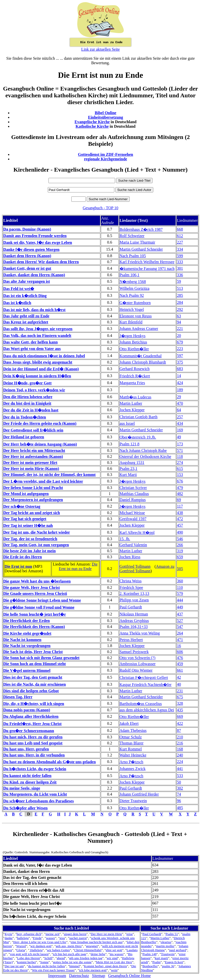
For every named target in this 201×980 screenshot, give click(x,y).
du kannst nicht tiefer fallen (47, 966)
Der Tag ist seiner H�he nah (28, 526)
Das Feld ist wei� (19, 289)
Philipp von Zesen (134, 600)
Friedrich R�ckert (135, 376)
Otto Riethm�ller (134, 349)
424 (180, 383)
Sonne (44, 962)
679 (180, 342)
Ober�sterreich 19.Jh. (138, 437)
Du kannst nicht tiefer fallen (27, 776)
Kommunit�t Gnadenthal (141, 356)
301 (180, 268)
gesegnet (92, 946)
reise (130, 934)
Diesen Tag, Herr (18, 697)
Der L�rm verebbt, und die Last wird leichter (43, 481)
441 (180, 769)
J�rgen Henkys (133, 336)
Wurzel (21, 946)
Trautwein (168, 954)
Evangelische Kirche (92, 122)
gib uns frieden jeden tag (86, 958)
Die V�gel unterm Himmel (27, 671)
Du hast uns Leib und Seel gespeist (33, 743)
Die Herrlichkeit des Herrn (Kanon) (34, 627)
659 (180, 557)
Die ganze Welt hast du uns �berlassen (37, 581)
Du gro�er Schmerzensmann (29, 731)
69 (179, 500)
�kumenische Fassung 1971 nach (147, 269)
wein (114, 970)
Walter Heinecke (133, 755)
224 (180, 762)
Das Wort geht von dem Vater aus (32, 349)
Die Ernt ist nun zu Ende (78, 566)
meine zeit (52, 934)
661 (180, 670)
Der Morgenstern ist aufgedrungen (33, 500)
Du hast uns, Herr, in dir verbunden (34, 755)
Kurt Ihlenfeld (131, 322)
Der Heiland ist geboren (24, 437)
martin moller (165, 946)
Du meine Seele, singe (22, 788)
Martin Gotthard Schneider (141, 249)
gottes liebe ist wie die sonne (72, 962)
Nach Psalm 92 (132, 295)
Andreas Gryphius (134, 621)
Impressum (57, 976)
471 (180, 640)
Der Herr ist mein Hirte (106, 934)
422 (180, 723)
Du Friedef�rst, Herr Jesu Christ (32, 724)
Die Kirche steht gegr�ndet (27, 633)
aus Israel (127, 423)
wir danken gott (41, 946)
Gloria (21, 950)
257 (180, 417)
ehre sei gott (114, 950)
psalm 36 (168, 966)
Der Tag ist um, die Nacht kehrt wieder (37, 532)
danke (9, 938)
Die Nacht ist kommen (22, 640)
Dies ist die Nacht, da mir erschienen (35, 684)
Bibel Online (106, 113)
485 (180, 808)
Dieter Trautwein (133, 801)
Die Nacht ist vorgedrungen (27, 646)
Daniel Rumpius (133, 500)
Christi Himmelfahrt (88, 950)
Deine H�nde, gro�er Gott (27, 383)
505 (180, 569)
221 (180, 329)
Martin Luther (131, 403)
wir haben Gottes (58, 950)
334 (180, 249)
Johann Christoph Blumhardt (143, 362)
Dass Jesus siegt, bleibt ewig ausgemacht (38, 362)
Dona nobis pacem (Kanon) (27, 710)
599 (180, 256)
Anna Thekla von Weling (140, 633)
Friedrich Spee (131, 587)
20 (179, 336)
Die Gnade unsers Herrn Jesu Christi (35, 593)
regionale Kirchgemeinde (105, 159)
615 (180, 469)
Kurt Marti (128, 475)
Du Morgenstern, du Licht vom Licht (35, 794)
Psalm (156, 962)
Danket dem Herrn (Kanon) (27, 256)
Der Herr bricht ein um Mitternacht (34, 450)
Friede (37, 938)
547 (180, 627)
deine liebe (98, 954)
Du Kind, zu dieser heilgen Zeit (30, 782)
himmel (74, 966)
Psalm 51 (172, 934)
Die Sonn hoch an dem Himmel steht (35, 664)
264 (180, 633)
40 (179, 684)
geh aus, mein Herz (69, 946)
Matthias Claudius (134, 494)
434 (180, 423)
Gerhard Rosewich (135, 369)
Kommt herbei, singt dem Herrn (105, 966)
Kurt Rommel (131, 749)
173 (180, 444)
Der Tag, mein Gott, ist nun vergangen (36, 545)
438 (180, 513)
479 (180, 488)
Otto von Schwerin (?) (138, 658)
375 (180, 362)
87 (179, 730)
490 (180, 532)
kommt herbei (26, 962)
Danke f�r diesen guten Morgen (31, 250)
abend (61, 958)
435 (180, 710)
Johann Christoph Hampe (165, 948)
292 (180, 309)
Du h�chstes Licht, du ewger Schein (35, 769)
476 (180, 658)
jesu (62, 938)
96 (179, 801)
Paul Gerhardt (131, 607)
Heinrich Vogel (132, 309)
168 (180, 749)
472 (180, 519)
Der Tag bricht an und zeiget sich (32, 513)
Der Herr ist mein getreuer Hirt (30, 463)
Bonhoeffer (150, 966)
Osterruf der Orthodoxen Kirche (145, 457)
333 (180, 262)
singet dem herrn (75, 934)
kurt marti (161, 958)
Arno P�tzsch (132, 762)
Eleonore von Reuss (136, 316)
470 (180, 403)
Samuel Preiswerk (134, 652)
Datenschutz (79, 976)
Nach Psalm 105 (133, 256)
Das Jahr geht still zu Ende (26, 316)
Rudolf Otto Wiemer (136, 670)
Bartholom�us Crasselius (141, 704)
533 (180, 776)
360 (180, 581)
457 (180, 525)
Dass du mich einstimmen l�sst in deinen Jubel (44, 356)
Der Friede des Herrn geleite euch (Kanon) (40, 423)
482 (180, 494)
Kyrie (8, 934)
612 (180, 236)
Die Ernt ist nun (18, 566)
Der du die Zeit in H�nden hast (31, 410)
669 (180, 716)
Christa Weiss (131, 581)
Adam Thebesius (133, 730)
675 (180, 697)
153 (180, 475)
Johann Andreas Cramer (139, 329)
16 (179, 646)
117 (180, 506)
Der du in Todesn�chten (25, 417)
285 (180, 295)
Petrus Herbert (131, 640)
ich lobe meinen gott (93, 970)
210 (180, 737)
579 (180, 593)
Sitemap (98, 976)
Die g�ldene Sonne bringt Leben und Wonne (42, 600)
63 (179, 316)
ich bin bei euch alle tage (70, 954)
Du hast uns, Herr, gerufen (26, 749)
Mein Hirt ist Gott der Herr (114, 962)
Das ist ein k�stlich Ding (25, 296)
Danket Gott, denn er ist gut (27, 268)
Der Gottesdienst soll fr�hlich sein (33, 430)
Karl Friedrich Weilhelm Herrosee (147, 262)
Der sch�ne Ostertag (22, 506)
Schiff (48, 958)
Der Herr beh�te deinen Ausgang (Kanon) (40, 444)
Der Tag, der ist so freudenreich (30, 539)
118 (180, 457)
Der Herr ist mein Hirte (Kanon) (31, 469)
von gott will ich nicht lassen (29, 954)
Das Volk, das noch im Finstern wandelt (37, 336)
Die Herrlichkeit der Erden (27, 621)
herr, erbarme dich (29, 934)
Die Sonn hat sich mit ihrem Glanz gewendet (41, 658)
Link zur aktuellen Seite (100, 49)
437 (180, 614)
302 (180, 788)
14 (179, 376)
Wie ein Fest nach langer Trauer (53, 970)
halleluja (23, 938)
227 (180, 242)
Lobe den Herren (28, 958)
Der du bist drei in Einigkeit (27, 403)
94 (179, 322)
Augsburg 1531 (132, 463)
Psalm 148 (149, 954)
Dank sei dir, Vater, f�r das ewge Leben (38, 242)
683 (180, 369)
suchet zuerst (78, 938)
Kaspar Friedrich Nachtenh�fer (146, 685)
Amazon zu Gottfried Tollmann (147, 569)
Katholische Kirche (92, 126)
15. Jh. (125, 539)
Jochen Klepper (132, 410)
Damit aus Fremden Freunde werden (35, 236)
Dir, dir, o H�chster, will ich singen (34, 704)
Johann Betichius (133, 342)
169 (180, 430)
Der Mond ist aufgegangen (26, 494)
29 (179, 397)
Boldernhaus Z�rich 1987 (141, 229)
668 (180, 229)
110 (180, 587)
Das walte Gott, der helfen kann (31, 342)
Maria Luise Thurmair (137, 242)
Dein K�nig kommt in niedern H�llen (37, 376)
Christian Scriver (133, 488)
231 (180, 691)
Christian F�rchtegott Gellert (144, 678)
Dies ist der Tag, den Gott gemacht (33, 677)
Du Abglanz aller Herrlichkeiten (31, 716)
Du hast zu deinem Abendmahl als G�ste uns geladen (49, 762)
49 (179, 437)
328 (180, 703)
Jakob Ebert (129, 723)
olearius (166, 942)
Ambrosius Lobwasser (138, 664)
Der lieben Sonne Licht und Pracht (33, 488)
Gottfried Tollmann (135, 566)
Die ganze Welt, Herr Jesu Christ (32, 587)
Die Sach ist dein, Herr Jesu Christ (33, 652)
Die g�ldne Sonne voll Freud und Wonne (39, 607)
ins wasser (117, 954)
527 (180, 621)
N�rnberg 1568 (133, 282)
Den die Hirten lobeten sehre (28, 397)
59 (179, 281)
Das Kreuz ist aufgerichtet (26, 322)
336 (180, 275)
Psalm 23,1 (129, 469)
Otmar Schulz (131, 737)
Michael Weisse (132, 513)
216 (180, 743)
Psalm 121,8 (130, 444)
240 (180, 755)
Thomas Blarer (132, 743)
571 (180, 450)
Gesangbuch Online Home (129, 976)
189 (180, 390)
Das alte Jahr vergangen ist (27, 281)
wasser (51, 938)
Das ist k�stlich (17, 303)
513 (180, 288)
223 (180, 349)
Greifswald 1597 (133, 519)
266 (180, 545)
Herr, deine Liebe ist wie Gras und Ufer (40, 942)
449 (180, 607)
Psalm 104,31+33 (134, 627)
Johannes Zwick (133, 769)
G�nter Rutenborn (135, 303)
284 (180, 302)
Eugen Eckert (174, 962)
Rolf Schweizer (132, 236)
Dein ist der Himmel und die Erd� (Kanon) (41, 369)
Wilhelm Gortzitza (135, 288)
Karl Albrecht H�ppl (137, 533)
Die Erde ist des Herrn (23, 557)
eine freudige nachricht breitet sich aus (96, 942)
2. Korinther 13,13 (134, 593)
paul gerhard (178, 950)
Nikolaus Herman (134, 614)
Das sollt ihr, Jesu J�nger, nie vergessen (38, 329)
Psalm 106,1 (130, 275)
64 (179, 410)
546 (180, 539)
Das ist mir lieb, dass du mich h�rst (34, 310)
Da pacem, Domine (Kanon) (27, 229)
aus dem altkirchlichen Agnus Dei (147, 710)
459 (180, 664)
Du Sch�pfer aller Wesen (25, 808)
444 (180, 600)
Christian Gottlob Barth (139, 417)
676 (180, 481)
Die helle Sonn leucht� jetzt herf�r (35, 614)
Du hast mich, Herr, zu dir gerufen (33, 737)
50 (179, 782)
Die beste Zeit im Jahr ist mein (30, 551)
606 (180, 652)
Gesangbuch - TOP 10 (100, 208)
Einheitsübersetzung (106, 117)
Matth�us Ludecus (136, 397)
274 (180, 463)
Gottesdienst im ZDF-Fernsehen (106, 154)
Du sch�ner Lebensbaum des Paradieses (39, 801)
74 (179, 794)
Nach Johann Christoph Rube (143, 450)
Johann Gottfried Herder (139, 794)
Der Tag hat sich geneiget (25, 519)
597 (180, 356)
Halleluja (36, 950)
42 (179, 677)
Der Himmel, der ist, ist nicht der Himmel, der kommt (49, 475)
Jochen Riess (130, 557)
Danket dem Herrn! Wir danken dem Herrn (41, 262)
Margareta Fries (132, 383)
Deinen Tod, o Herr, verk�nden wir (34, 390)
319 (180, 551)
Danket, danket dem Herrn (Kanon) (34, 275)
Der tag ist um (14, 966)
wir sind (112, 958)
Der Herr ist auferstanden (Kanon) (33, 457)
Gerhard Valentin (133, 545)
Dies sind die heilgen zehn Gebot (31, 691)
